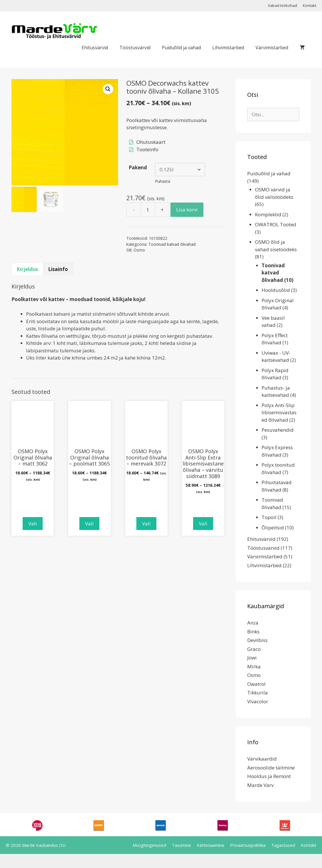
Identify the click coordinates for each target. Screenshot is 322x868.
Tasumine (181, 845)
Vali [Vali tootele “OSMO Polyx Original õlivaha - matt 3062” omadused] (33, 524)
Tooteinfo (147, 149)
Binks (253, 632)
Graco (254, 649)
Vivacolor (258, 701)
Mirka (254, 666)
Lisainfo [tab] (58, 269)
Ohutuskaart (151, 142)
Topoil (269, 517)
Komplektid (268, 214)
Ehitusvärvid (95, 48)
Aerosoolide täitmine (271, 768)
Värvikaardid (262, 759)
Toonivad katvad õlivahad (172, 244)
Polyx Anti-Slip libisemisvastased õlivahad (279, 413)
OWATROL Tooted (276, 224)
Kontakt (310, 5)
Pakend (138, 167)
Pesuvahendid (278, 430)
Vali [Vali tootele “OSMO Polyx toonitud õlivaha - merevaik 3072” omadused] (146, 524)
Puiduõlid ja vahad (181, 48)
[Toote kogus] (148, 210)
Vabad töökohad (282, 5)
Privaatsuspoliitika (248, 845)
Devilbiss (257, 640)
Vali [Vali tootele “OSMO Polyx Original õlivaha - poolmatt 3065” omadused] (89, 524)
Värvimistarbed (272, 48)
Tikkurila (258, 693)
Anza (253, 623)
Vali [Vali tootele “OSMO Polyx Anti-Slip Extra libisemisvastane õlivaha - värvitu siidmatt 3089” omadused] (203, 524)
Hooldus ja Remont (269, 776)
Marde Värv (260, 785)
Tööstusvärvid (135, 48)
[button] (108, 89)
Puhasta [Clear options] (163, 181)
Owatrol (256, 684)
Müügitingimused (149, 845)
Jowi (252, 658)
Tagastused (283, 845)
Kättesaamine (211, 845)
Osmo (139, 250)
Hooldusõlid (276, 290)
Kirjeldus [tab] (27, 269)
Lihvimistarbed (228, 48)
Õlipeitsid (273, 528)
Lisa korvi (187, 210)
